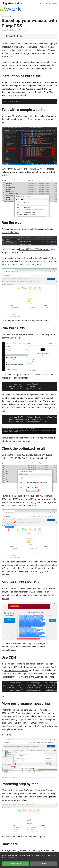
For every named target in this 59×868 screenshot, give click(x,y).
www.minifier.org (9, 595)
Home (4, 16)
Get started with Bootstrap (16, 670)
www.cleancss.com (38, 592)
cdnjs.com (42, 674)
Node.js (35, 334)
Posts (10, 16)
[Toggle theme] (21, 3)
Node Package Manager (31, 89)
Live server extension (45, 229)
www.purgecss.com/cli (24, 92)
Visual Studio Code (10, 232)
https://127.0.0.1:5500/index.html (34, 249)
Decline (43, 864)
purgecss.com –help (40, 395)
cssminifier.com (21, 592)
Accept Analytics (16, 864)
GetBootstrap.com (29, 667)
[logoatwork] (10, 9)
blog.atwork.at (10, 3)
